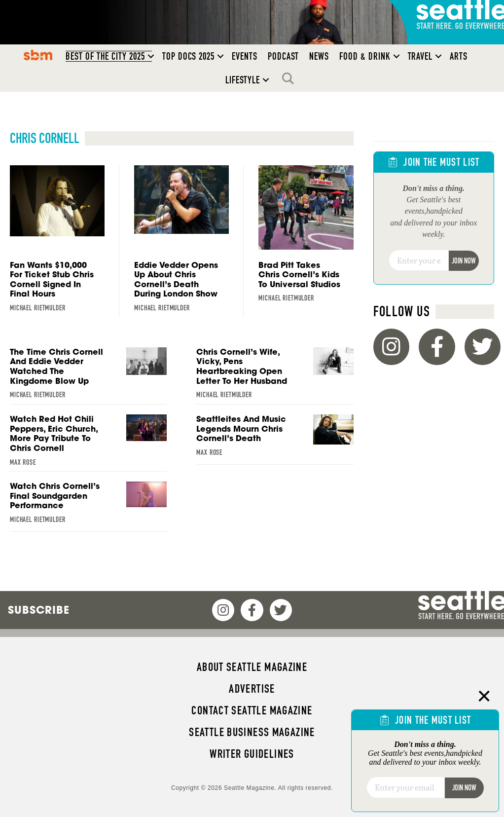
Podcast (284, 56)
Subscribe (39, 610)
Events (245, 56)
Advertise (252, 689)
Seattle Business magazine (252, 732)
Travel (420, 56)
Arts (459, 56)
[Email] (419, 260)
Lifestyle (243, 80)
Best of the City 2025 (105, 56)
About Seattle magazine (252, 667)
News (319, 56)
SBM (38, 55)
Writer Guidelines (252, 754)
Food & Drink (365, 56)
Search (290, 78)
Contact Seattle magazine (252, 710)
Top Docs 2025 (188, 56)
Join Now (464, 261)
